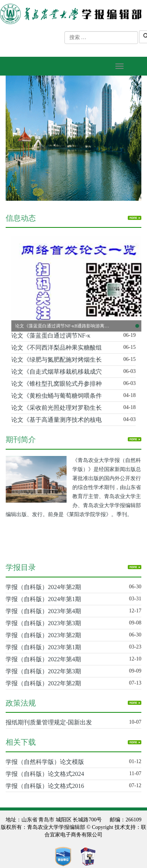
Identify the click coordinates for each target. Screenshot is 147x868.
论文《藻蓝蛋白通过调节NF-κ (51, 336)
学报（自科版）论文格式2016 (45, 786)
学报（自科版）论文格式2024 (45, 774)
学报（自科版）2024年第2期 (43, 587)
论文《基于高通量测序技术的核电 (57, 420)
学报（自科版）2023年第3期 (43, 623)
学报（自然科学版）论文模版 (45, 762)
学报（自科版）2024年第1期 (43, 599)
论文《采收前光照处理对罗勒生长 (57, 408)
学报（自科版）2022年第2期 (43, 683)
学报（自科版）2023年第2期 (43, 635)
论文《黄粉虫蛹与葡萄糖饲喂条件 (57, 396)
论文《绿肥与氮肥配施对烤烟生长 (57, 360)
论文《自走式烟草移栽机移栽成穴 (57, 372)
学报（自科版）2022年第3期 (43, 671)
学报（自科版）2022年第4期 (43, 659)
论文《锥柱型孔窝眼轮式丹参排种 (57, 384)
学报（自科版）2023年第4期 (43, 611)
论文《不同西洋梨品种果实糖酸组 (57, 348)
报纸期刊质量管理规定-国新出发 (49, 722)
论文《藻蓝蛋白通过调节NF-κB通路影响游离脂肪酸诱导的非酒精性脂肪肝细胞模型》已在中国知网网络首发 (62, 326)
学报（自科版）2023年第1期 (43, 647)
